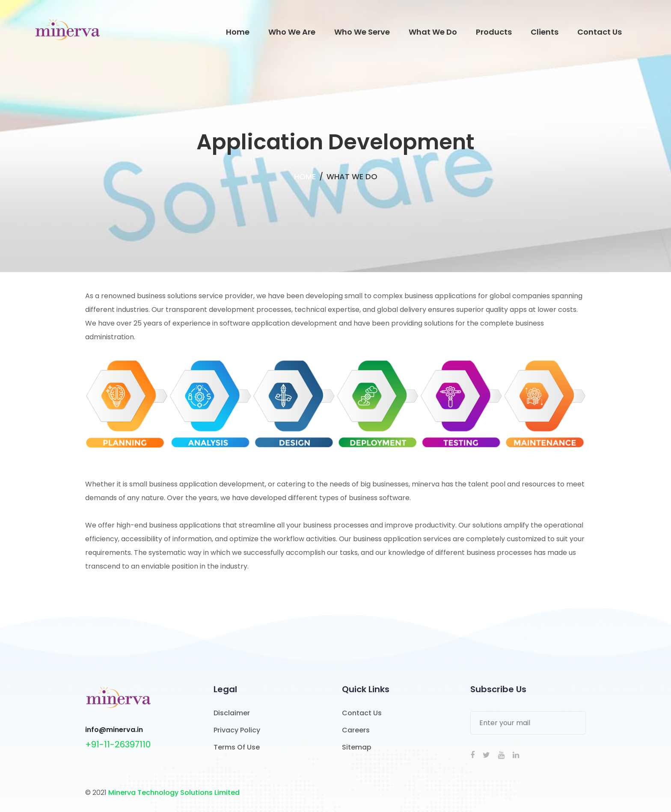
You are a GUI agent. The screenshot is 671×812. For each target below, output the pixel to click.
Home (238, 32)
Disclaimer (232, 713)
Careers (356, 730)
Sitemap (357, 747)
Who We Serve (362, 32)
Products (494, 32)
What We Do (433, 32)
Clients (545, 32)
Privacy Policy (237, 730)
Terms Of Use (237, 747)
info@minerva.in (114, 730)
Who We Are (292, 32)
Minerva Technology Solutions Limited (174, 793)
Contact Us (600, 32)
